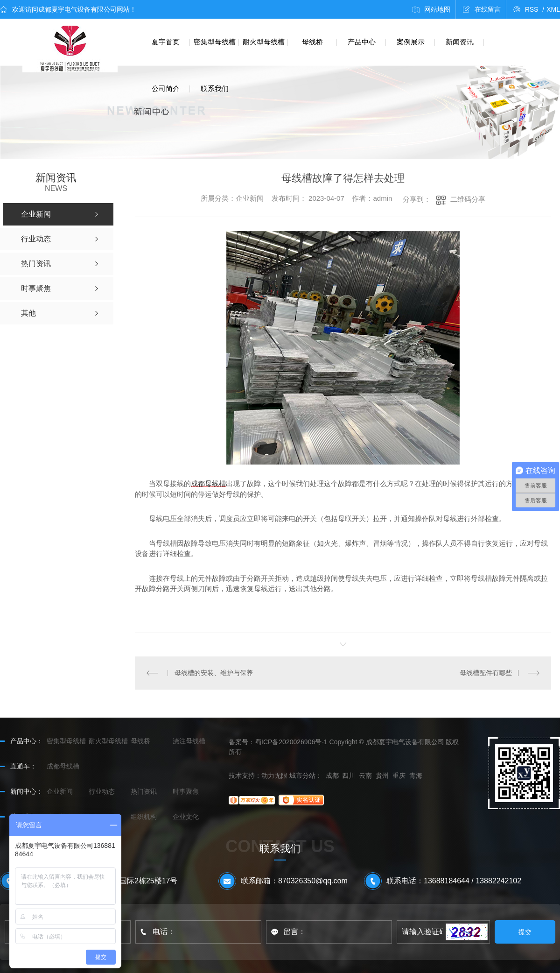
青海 (416, 776)
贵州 (382, 776)
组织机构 (144, 817)
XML (553, 9)
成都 (332, 776)
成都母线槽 (208, 483)
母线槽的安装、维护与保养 (213, 673)
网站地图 (437, 9)
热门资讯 (144, 791)
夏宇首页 (166, 42)
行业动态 (102, 791)
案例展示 (411, 42)
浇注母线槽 (189, 741)
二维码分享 (468, 199)
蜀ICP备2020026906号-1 (291, 742)
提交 (525, 932)
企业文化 (186, 817)
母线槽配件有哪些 (486, 673)
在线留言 (488, 9)
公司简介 (166, 88)
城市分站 (302, 776)
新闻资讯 (460, 42)
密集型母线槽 (215, 42)
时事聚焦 (186, 791)
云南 (365, 776)
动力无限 (274, 776)
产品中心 (362, 42)
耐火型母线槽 (264, 42)
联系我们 (215, 88)
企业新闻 (60, 791)
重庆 (399, 776)
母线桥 (312, 42)
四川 (349, 776)
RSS (535, 9)
